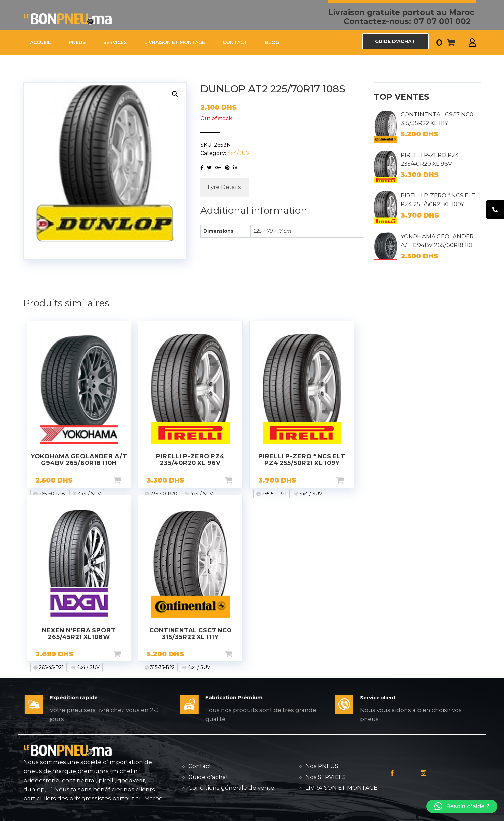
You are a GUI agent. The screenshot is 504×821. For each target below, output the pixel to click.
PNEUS (77, 42)
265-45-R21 (51, 667)
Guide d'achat (208, 777)
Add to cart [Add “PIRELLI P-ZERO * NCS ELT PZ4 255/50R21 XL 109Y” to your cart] (351, 480)
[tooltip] (495, 210)
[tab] (224, 187)
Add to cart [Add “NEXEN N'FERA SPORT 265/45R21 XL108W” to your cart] (128, 654)
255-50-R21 (274, 494)
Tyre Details (224, 187)
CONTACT (235, 42)
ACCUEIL (41, 42)
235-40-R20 (163, 494)
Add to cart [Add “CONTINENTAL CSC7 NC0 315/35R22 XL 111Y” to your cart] (239, 654)
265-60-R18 (51, 494)
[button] (462, 806)
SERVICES (115, 42)
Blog (272, 42)
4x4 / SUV (89, 494)
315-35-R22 (162, 667)
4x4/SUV (239, 153)
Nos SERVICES (325, 777)
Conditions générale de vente (231, 788)
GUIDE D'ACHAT (395, 41)
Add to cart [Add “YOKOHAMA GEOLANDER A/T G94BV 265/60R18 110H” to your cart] (128, 480)
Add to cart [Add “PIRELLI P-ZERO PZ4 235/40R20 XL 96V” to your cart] (239, 480)
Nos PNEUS (322, 766)
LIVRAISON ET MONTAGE (175, 42)
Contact (200, 766)
